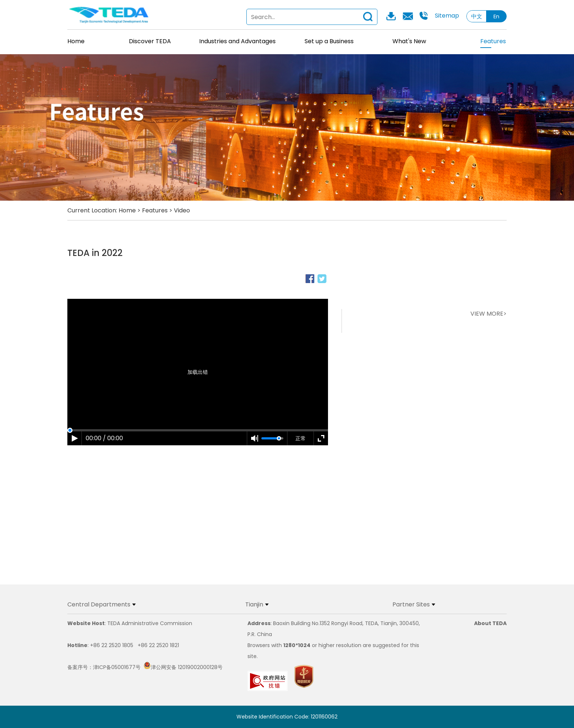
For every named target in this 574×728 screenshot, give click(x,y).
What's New (409, 41)
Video (182, 210)
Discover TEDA (150, 41)
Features (493, 42)
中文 (477, 16)
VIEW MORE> (489, 314)
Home (76, 41)
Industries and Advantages (237, 41)
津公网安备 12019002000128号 (183, 667)
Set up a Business (329, 41)
